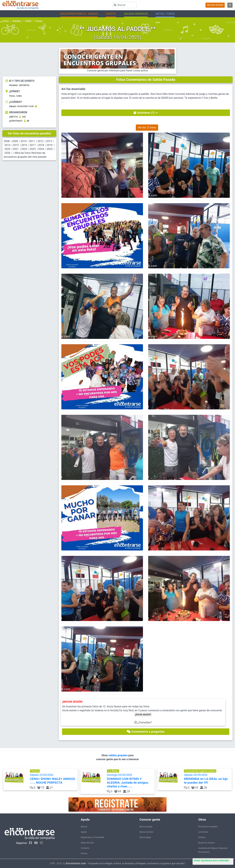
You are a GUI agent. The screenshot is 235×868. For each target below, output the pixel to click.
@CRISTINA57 (16, 121)
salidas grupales (118, 755)
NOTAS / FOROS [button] (165, 14)
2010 (24, 141)
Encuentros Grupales (208, 827)
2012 (40, 141)
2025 (50, 149)
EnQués (202, 837)
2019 (50, 145)
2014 (7, 145)
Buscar (84, 827)
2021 (16, 149)
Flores (39, 21)
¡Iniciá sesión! (143, 714)
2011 (32, 141)
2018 (41, 145)
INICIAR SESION (215, 5)
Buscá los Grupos (206, 843)
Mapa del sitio (87, 843)
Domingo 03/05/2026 (130, 781)
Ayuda (84, 832)
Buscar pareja (146, 827)
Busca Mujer (145, 837)
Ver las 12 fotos (147, 127)
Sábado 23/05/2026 (53, 779)
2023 (33, 149)
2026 (7, 153)
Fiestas (35, 771)
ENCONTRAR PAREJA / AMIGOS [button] (79, 14)
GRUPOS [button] (111, 14)
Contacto (85, 848)
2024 (41, 149)
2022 (24, 149)
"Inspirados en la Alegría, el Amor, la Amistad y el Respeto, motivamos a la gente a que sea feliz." (137, 864)
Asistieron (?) (146, 113)
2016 (24, 145)
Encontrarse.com (76, 863)
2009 (15, 141)
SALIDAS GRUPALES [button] (136, 14)
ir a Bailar (113, 771)
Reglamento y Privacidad (92, 837)
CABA (28, 21)
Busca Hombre (146, 832)
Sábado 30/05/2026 (208, 779)
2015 (16, 145)
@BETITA (13, 117)
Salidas (17, 21)
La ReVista (203, 832)
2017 (33, 145)
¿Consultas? (143, 722)
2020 (7, 149)
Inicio (6, 21)
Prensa (84, 853)
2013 (49, 141)
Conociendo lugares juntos (200, 771)
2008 (7, 141)
